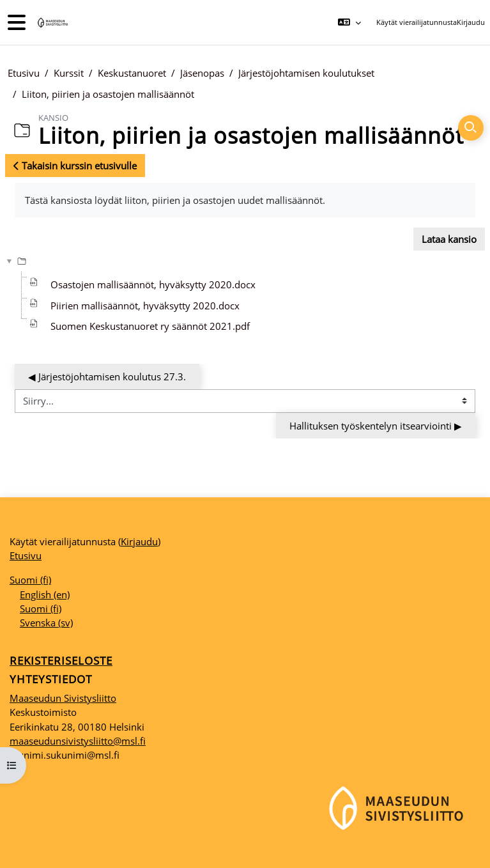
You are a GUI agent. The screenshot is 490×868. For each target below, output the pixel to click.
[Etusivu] (52, 23)
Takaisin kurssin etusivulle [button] (75, 166)
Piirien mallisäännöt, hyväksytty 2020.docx (145, 306)
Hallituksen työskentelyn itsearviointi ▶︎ (376, 426)
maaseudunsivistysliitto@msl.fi (78, 741)
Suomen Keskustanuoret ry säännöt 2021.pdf (150, 326)
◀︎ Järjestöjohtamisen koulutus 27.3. (107, 376)
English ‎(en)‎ (45, 594)
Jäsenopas (202, 73)
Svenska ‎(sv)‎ (46, 623)
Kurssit (69, 73)
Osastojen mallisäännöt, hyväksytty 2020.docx (153, 284)
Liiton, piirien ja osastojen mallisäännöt (108, 94)
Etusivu (24, 73)
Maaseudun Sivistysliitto (63, 698)
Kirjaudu (471, 22)
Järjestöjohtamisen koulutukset (306, 73)
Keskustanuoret (132, 73)
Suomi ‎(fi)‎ (30, 580)
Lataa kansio (449, 239)
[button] (349, 22)
